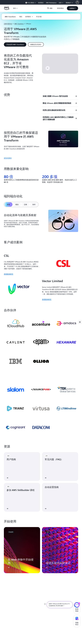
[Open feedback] (80, 322)
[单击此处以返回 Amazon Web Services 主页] (7, 9)
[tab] (8, 204)
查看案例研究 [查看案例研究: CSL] (9, 274)
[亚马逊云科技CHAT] (77, 605)
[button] (73, 8)
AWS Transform (19, 24)
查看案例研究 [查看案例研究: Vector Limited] (47, 299)
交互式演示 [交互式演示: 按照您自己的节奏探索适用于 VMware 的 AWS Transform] (8, 158)
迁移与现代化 (8, 24)
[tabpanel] (41, 221)
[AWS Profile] (77, 2)
